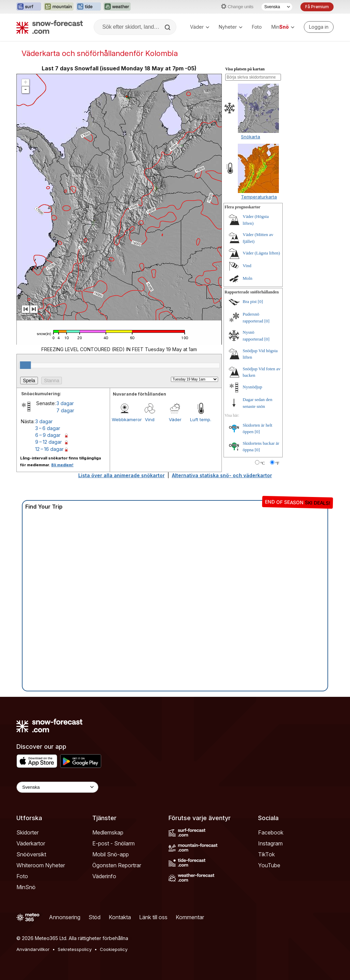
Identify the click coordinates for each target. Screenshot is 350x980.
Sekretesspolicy (75, 949)
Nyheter (231, 27)
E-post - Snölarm (113, 843)
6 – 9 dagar (48, 435)
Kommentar (190, 917)
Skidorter (28, 832)
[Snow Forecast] (50, 27)
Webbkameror (124, 419)
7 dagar (65, 410)
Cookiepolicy (114, 949)
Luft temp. (201, 419)
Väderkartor (31, 843)
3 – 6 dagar (48, 428)
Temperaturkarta (259, 197)
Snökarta (251, 137)
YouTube (269, 865)
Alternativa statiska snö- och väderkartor (222, 475)
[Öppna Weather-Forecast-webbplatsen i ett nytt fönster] (117, 7)
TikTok (266, 854)
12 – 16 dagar (49, 449)
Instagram (270, 843)
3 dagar (65, 403)
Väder (200, 27)
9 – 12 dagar (49, 442)
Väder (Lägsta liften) (261, 253)
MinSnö (26, 887)
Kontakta (120, 917)
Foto (257, 27)
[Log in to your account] (319, 27)
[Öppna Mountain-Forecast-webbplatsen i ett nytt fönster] (59, 7)
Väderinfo (104, 876)
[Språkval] (277, 7)
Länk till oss (153, 917)
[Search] (168, 27)
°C (263, 463)
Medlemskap (108, 832)
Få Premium (317, 7)
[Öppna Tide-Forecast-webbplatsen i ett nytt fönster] (89, 7)
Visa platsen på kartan (245, 69)
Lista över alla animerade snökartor (122, 475)
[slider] (25, 365)
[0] (260, 301)
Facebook (271, 832)
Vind (150, 419)
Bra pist (250, 301)
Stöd (95, 917)
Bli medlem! (62, 465)
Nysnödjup (252, 387)
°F (277, 463)
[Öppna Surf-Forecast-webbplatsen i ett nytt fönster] (29, 7)
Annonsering (65, 917)
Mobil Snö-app (111, 854)
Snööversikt (31, 854)
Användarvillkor (33, 949)
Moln (247, 278)
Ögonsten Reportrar (117, 865)
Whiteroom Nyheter (41, 865)
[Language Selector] (57, 787)
